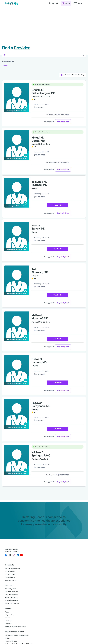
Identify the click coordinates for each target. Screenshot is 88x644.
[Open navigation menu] (78, 3)
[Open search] (66, 3)
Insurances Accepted (12, 603)
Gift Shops (9, 621)
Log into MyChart (63, 122)
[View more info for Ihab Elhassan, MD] (17, 280)
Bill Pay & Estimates (11, 598)
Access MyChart (10, 589)
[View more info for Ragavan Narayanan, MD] (17, 414)
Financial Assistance (12, 600)
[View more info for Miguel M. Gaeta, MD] (17, 145)
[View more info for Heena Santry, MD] (17, 237)
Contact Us (9, 624)
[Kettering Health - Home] (12, 3)
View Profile (58, 205)
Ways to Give (9, 615)
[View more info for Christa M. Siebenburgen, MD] (17, 98)
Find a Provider (10, 571)
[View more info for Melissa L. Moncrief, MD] (17, 326)
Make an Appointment (12, 569)
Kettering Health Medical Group (16, 627)
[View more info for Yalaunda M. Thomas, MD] (17, 193)
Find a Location (10, 574)
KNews (7, 638)
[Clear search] (84, 55)
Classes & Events (11, 580)
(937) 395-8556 (40, 107)
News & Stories (10, 577)
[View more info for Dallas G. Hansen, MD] (17, 370)
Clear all (5, 66)
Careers (8, 618)
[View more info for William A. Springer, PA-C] (17, 460)
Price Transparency (11, 595)
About (7, 612)
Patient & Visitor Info (12, 592)
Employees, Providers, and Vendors (17, 635)
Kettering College (11, 641)
